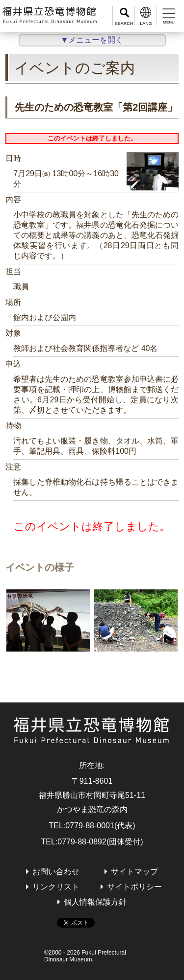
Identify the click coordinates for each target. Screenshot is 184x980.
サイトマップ (134, 872)
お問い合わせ (56, 872)
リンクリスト (56, 887)
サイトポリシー (134, 887)
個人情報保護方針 (95, 902)
